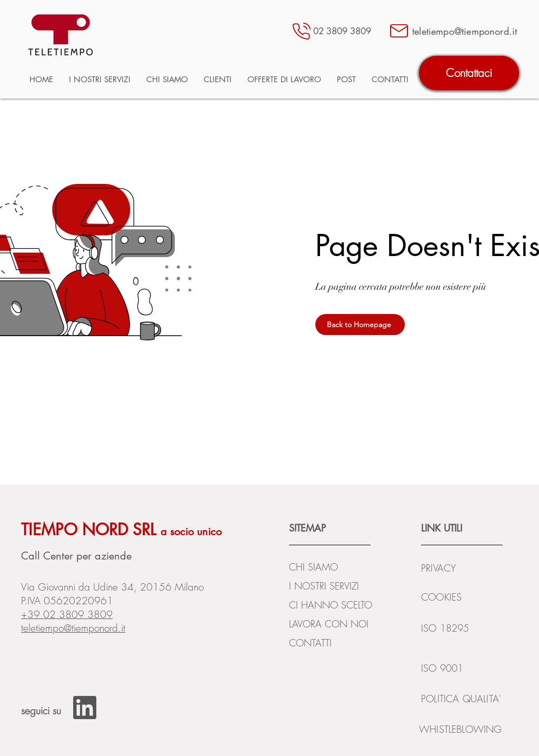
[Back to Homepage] (360, 325)
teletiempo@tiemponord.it (73, 628)
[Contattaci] (469, 73)
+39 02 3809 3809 (67, 614)
